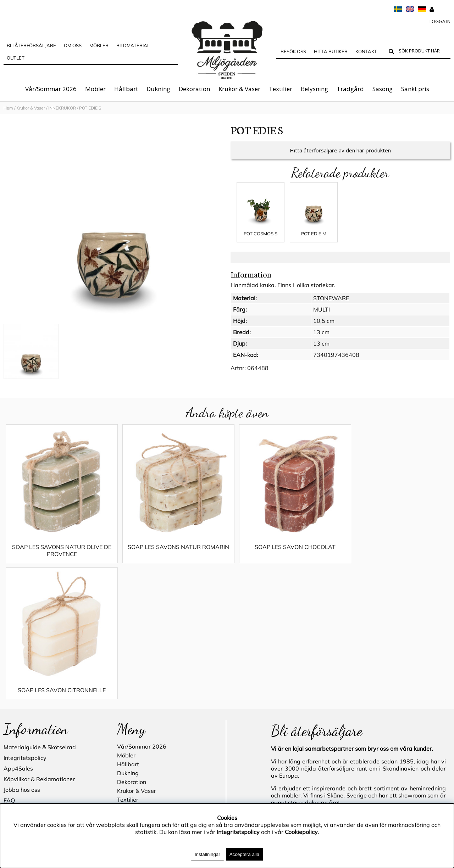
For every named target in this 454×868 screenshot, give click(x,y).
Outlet (16, 58)
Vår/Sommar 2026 (51, 89)
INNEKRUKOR (63, 108)
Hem (8, 108)
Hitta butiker (331, 51)
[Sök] (423, 52)
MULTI (322, 317)
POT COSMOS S (261, 241)
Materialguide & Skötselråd (40, 618)
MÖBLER (99, 45)
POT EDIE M (314, 241)
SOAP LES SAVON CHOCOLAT (283, 554)
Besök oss (293, 51)
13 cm (321, 339)
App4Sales (18, 639)
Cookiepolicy (301, 832)
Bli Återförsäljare (31, 45)
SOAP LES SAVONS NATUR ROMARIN (171, 558)
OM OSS (73, 45)
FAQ (9, 671)
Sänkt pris (415, 89)
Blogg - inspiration (28, 724)
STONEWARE (331, 305)
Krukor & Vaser (239, 89)
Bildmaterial (133, 45)
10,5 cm (324, 328)
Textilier (281, 89)
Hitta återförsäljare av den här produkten (340, 157)
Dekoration (194, 89)
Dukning (158, 89)
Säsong (383, 89)
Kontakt (366, 51)
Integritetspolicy (25, 629)
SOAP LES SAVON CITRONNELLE (394, 554)
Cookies (14, 693)
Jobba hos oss (22, 661)
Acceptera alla (244, 854)
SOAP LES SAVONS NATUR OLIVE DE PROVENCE (59, 558)
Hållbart (126, 89)
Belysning (314, 89)
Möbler (95, 89)
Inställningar (207, 854)
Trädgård (350, 89)
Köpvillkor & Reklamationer (39, 650)
